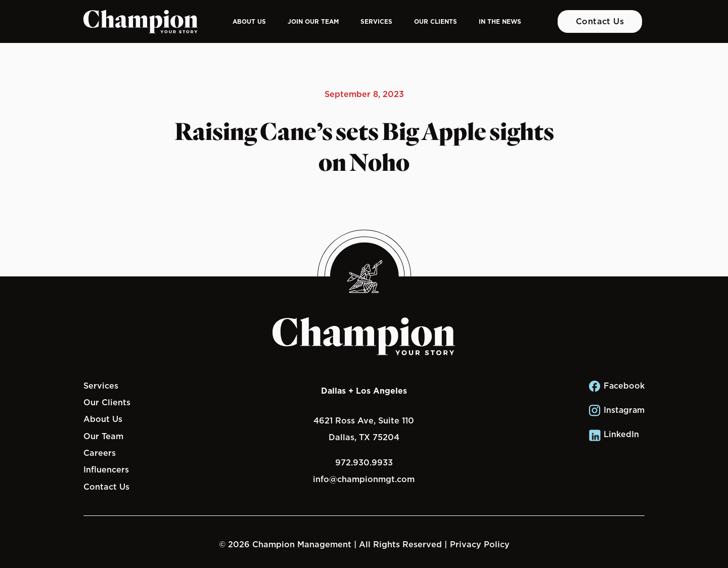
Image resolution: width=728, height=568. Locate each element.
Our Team (103, 436)
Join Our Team (313, 21)
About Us (249, 21)
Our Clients (436, 21)
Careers (100, 453)
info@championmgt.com (364, 479)
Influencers (106, 469)
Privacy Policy (480, 544)
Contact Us (600, 21)
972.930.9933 (364, 462)
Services (376, 21)
